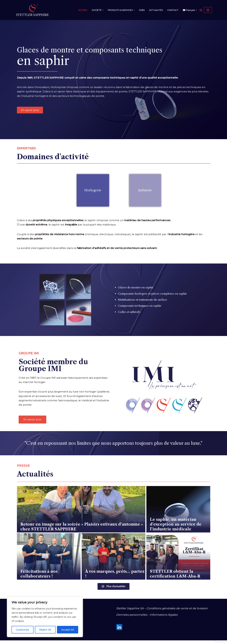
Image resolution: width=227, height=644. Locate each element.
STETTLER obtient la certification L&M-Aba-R (175, 578)
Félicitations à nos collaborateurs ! (39, 578)
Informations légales (164, 618)
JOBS (141, 10)
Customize (23, 630)
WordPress (51, 640)
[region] (45, 617)
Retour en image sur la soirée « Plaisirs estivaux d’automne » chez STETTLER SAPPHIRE (82, 531)
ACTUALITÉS (155, 10)
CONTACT (172, 10)
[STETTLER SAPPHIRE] (32, 10)
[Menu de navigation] (208, 10)
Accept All (68, 630)
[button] (100, 10)
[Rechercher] (201, 10)
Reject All (45, 630)
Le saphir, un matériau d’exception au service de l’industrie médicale (176, 528)
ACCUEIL (79, 10)
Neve (19, 640)
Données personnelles (132, 618)
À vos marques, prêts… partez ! (115, 578)
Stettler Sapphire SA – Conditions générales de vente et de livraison (162, 612)
